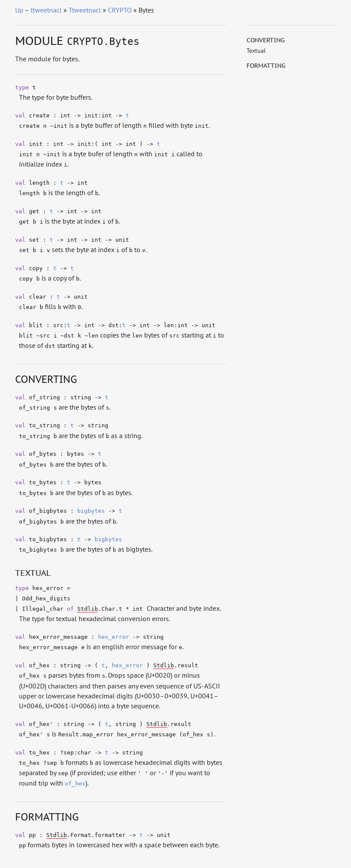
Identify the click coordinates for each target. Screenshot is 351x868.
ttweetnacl (46, 10)
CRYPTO (120, 10)
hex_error (114, 637)
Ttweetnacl (85, 10)
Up (19, 10)
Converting (266, 40)
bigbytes (91, 511)
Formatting (266, 66)
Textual (256, 51)
